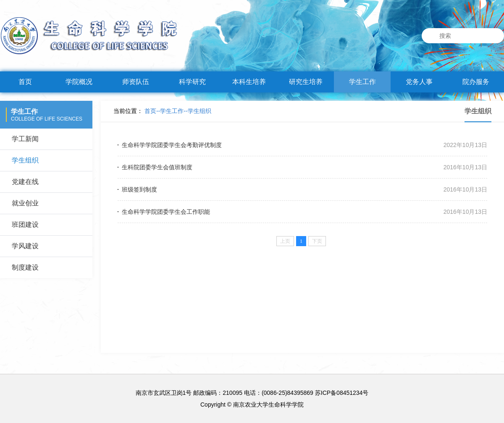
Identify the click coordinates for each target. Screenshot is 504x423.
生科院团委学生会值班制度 (157, 167)
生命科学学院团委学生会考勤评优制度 (172, 145)
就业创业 (25, 203)
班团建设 (25, 225)
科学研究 (192, 82)
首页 (25, 82)
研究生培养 (306, 82)
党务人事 (419, 82)
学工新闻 (25, 139)
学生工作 (362, 82)
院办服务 (476, 82)
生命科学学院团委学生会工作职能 (166, 212)
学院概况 (79, 82)
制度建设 (25, 267)
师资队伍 (136, 82)
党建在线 (25, 182)
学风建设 (25, 246)
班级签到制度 (139, 189)
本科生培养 (249, 82)
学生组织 (25, 160)
